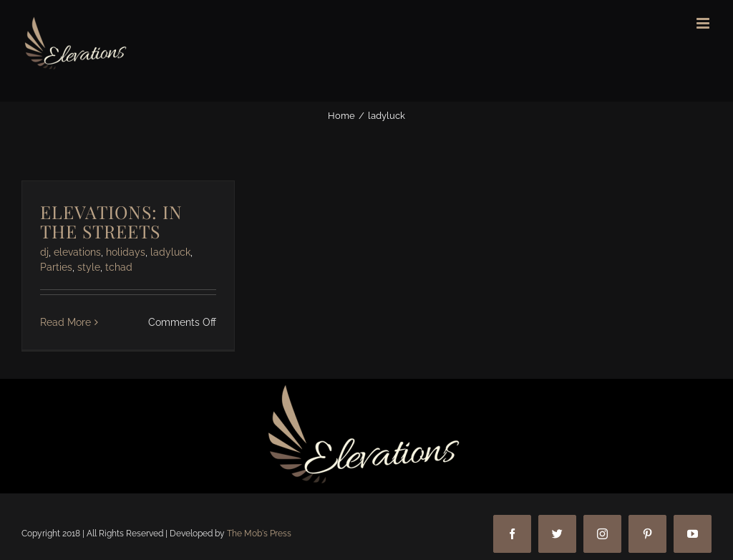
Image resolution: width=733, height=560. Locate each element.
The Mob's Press (259, 534)
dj (44, 252)
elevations (77, 252)
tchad (119, 267)
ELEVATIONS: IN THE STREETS (111, 221)
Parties (56, 267)
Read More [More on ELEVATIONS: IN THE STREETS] (65, 322)
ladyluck (170, 252)
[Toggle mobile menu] (704, 23)
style (89, 267)
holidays (126, 252)
